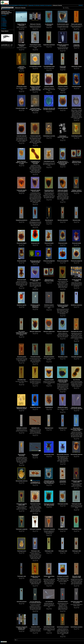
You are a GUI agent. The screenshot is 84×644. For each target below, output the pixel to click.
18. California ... (4, 23)
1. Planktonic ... (4, 16)
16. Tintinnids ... (4, 21)
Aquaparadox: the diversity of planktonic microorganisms (40, 5)
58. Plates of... (4, 29)
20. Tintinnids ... (4, 26)
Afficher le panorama (36, 480)
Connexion (81, 5)
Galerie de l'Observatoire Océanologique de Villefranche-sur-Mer (14, 5)
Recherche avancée (6, 9)
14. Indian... (3, 18)
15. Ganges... (4, 19)
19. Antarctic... (4, 25)
